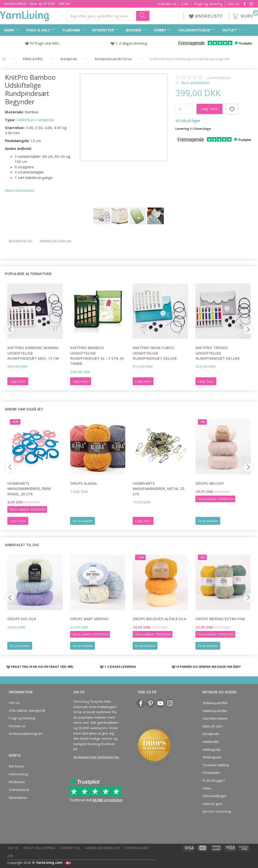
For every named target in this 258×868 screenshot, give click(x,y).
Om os (233, 4)
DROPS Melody (210, 483)
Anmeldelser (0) (55, 241)
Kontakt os (167, 4)
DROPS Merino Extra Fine (220, 619)
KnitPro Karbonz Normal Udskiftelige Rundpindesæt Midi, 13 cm (33, 353)
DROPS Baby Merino (89, 619)
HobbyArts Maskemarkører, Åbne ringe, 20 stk (29, 489)
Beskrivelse (20, 241)
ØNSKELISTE (206, 16)
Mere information (19, 190)
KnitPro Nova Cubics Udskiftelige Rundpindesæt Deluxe (155, 353)
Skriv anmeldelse (195, 83)
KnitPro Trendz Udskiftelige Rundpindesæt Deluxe (218, 353)
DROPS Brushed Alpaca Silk (160, 619)
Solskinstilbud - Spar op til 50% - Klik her (37, 3)
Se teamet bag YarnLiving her (96, 757)
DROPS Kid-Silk (22, 619)
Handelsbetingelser (102, 848)
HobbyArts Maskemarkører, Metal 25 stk (159, 489)
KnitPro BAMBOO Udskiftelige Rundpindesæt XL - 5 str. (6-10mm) (97, 355)
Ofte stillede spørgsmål (27, 710)
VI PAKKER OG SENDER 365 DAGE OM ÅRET (209, 667)
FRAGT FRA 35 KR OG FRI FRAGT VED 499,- (43, 667)
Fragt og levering (208, 4)
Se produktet (83, 521)
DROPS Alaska (83, 483)
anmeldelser (219, 78)
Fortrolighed (137, 848)
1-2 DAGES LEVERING (120, 667)
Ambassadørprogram (26, 734)
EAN (185, 4)
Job (10, 856)
